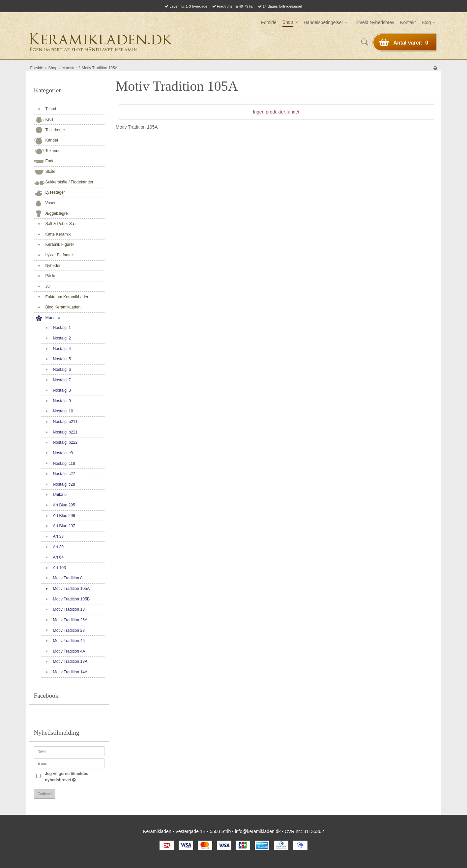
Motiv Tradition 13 (69, 609)
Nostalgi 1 (62, 328)
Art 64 (58, 557)
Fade (50, 161)
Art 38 (58, 536)
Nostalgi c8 (63, 453)
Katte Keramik (58, 234)
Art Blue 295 (64, 505)
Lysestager (55, 192)
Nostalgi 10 (63, 411)
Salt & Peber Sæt (61, 224)
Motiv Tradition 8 (68, 578)
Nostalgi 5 (62, 359)
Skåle (51, 172)
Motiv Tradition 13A (70, 661)
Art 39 (58, 547)
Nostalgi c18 (64, 464)
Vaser (51, 203)
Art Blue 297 (64, 526)
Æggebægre (57, 213)
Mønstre (53, 318)
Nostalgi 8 (62, 390)
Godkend (45, 794)
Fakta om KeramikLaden (67, 297)
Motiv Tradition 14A (70, 672)
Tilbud (51, 109)
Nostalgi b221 (65, 432)
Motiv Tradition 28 (69, 630)
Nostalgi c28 (64, 484)
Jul (48, 286)
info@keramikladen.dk (258, 831)
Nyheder (53, 266)
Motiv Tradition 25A (70, 620)
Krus (50, 119)
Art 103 (60, 568)
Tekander (54, 151)
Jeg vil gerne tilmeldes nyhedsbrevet (74, 776)
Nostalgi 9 (62, 401)
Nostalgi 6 (62, 370)
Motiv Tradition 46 (69, 641)
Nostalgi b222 (65, 442)
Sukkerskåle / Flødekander (70, 182)
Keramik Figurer (60, 244)
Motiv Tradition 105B (72, 599)
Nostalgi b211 (65, 422)
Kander (52, 140)
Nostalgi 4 (62, 349)
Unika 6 (60, 495)
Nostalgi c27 (64, 474)
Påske (51, 276)
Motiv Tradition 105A (72, 589)
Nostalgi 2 (62, 338)
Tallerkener (55, 130)
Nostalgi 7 (62, 380)
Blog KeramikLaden (63, 307)
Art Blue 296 (64, 516)
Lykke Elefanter (59, 255)
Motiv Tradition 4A (69, 651)
